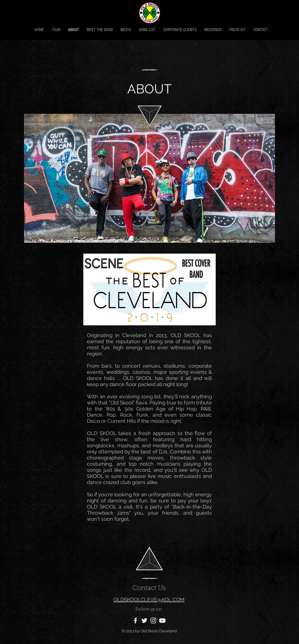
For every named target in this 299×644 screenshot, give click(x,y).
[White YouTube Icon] (162, 621)
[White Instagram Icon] (153, 621)
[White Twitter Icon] (144, 621)
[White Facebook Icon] (135, 621)
